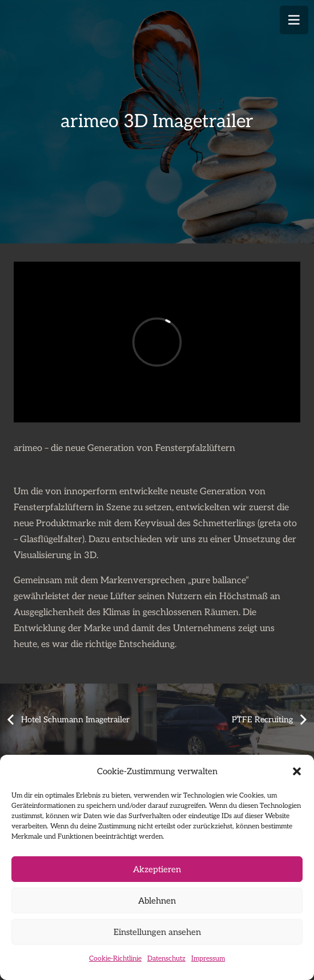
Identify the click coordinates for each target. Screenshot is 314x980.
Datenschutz (166, 959)
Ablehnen (157, 901)
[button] (297, 771)
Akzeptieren (157, 869)
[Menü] (294, 20)
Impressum (208, 959)
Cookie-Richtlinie (115, 959)
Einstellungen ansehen (157, 932)
